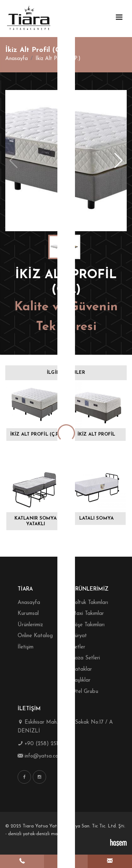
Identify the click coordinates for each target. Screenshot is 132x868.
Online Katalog (35, 636)
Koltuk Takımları (90, 603)
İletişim (26, 647)
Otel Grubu (85, 692)
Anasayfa (17, 59)
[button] (118, 161)
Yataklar (82, 669)
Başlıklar (81, 680)
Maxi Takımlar (88, 614)
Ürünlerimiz (30, 625)
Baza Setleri (86, 658)
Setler (78, 647)
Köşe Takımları (88, 625)
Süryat (79, 636)
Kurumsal (28, 614)
